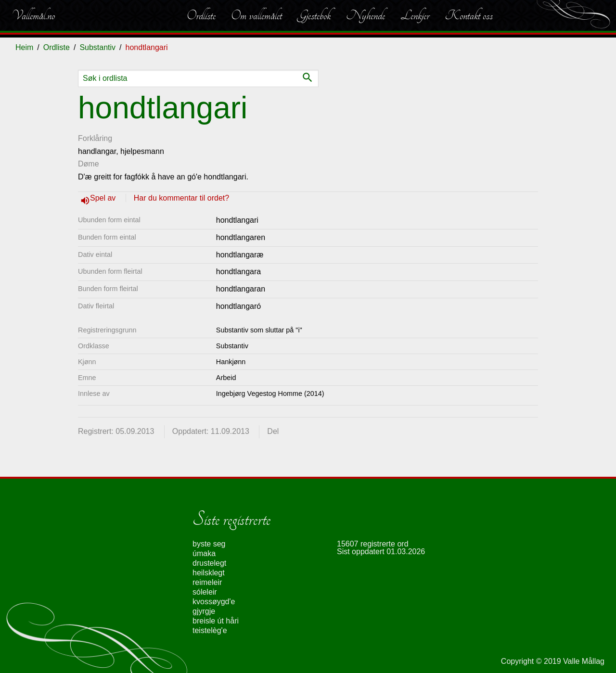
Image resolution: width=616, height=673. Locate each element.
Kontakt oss (469, 15)
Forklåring (95, 138)
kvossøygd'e (214, 602)
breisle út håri (216, 621)
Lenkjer (415, 15)
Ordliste (201, 15)
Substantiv (97, 47)
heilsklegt (209, 573)
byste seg (209, 544)
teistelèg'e (210, 630)
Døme (89, 164)
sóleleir (205, 592)
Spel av (104, 198)
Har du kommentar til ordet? (181, 198)
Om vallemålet (257, 15)
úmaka (204, 553)
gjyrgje (204, 611)
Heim (24, 47)
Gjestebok (314, 15)
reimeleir (207, 582)
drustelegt (209, 563)
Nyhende (366, 15)
